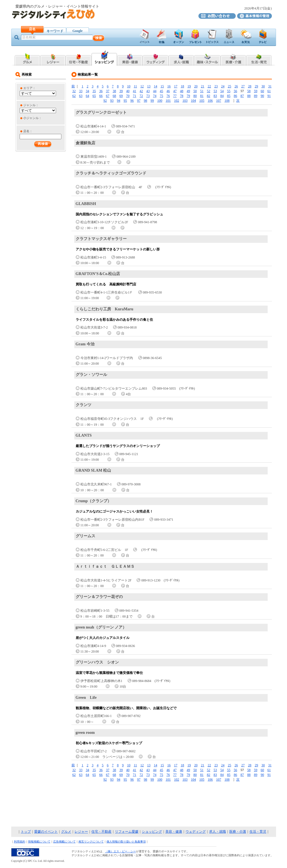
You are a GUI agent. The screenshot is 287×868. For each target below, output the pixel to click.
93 (112, 101)
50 (195, 91)
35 (94, 91)
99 (152, 101)
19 (189, 86)
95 (125, 101)
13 (149, 86)
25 (230, 86)
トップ (26, 832)
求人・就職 (217, 832)
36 (101, 91)
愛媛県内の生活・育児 (259, 58)
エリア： (29, 88)
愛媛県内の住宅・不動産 (78, 58)
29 (256, 86)
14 (156, 86)
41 (135, 91)
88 (249, 96)
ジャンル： (31, 105)
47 (175, 91)
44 (155, 91)
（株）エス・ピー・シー (121, 851)
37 (108, 91)
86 (235, 96)
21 (203, 86)
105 (202, 101)
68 (114, 96)
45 (161, 91)
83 (215, 96)
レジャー (81, 832)
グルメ (66, 832)
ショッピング (152, 832)
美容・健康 (174, 832)
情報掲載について (39, 842)
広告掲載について (64, 842)
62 (74, 96)
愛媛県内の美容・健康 (130, 58)
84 (222, 96)
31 (270, 86)
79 (188, 96)
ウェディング (196, 832)
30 (263, 86)
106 (210, 101)
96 (132, 101)
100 (160, 101)
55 (229, 91)
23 (216, 86)
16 (169, 86)
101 (168, 101)
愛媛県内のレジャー (53, 58)
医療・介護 (238, 832)
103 (185, 101)
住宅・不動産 (101, 832)
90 (262, 96)
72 (141, 96)
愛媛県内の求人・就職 (181, 58)
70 (128, 96)
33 (81, 91)
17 (176, 86)
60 (262, 91)
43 (148, 91)
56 (235, 91)
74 (155, 96)
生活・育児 (258, 832)
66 (101, 96)
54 (222, 91)
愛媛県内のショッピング (104, 58)
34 (87, 91)
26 (236, 86)
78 (182, 96)
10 (129, 86)
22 (209, 86)
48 (182, 91)
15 (162, 86)
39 (121, 91)
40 (128, 91)
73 (148, 96)
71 (135, 96)
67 (108, 96)
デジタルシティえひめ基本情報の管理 (254, 16)
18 (182, 86)
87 (242, 96)
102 (177, 101)
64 (87, 96)
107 (219, 101)
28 (250, 86)
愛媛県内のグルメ (27, 58)
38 (114, 91)
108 (227, 101)
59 (256, 91)
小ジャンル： (33, 118)
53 (215, 91)
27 (243, 86)
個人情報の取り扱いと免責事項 (126, 842)
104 (193, 101)
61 (269, 91)
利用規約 (20, 842)
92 (105, 101)
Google (78, 31)
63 (81, 96)
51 (202, 91)
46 (168, 91)
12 (142, 86)
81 (202, 96)
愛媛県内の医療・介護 (233, 58)
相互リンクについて (91, 842)
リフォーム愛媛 (127, 832)
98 (145, 101)
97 (139, 101)
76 (168, 96)
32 (74, 91)
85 (229, 96)
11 (135, 86)
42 (141, 91)
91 (269, 96)
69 (121, 96)
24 (223, 86)
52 (209, 91)
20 (196, 86)
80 (195, 96)
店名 (32, 29)
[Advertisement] (143, 804)
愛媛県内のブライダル (156, 58)
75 (161, 96)
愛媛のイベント (46, 832)
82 (209, 96)
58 (249, 91)
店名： (28, 131)
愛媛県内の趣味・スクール (207, 58)
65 (94, 96)
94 (119, 101)
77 (175, 96)
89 (256, 96)
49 (188, 91)
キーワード (55, 31)
